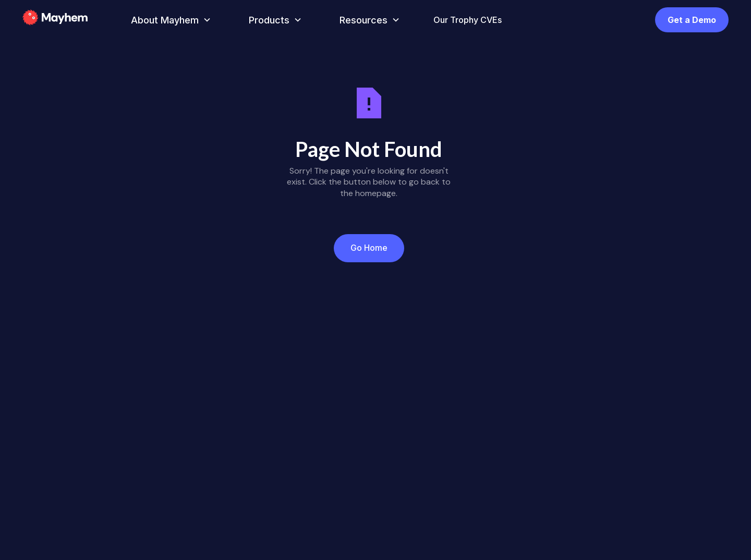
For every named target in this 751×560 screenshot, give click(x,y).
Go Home (369, 248)
